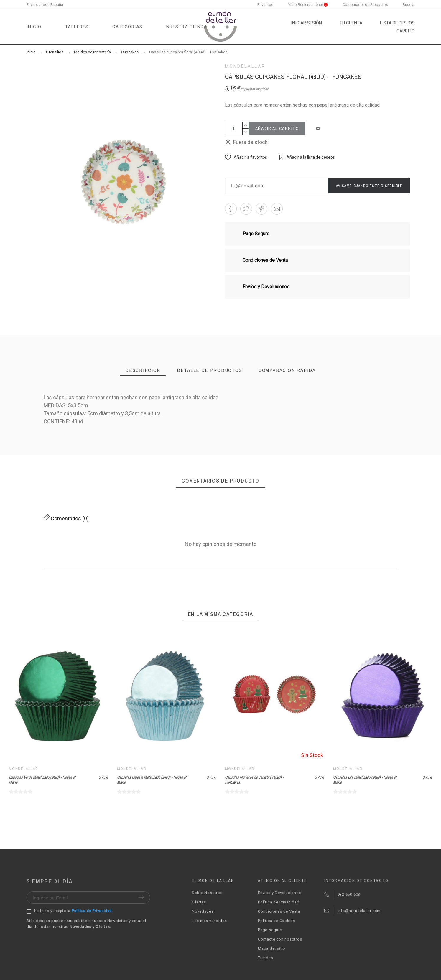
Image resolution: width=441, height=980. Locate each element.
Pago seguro (270, 930)
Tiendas (265, 958)
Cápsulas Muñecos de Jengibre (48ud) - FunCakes (254, 780)
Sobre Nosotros (207, 893)
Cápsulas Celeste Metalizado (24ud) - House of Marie (152, 780)
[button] (319, 128)
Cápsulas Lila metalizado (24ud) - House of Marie (365, 780)
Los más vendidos (209, 921)
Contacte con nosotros (280, 939)
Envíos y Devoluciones (279, 893)
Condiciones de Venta (279, 911)
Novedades (203, 911)
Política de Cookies (277, 921)
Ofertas (199, 902)
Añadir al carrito (277, 128)
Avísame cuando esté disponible (369, 186)
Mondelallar (245, 66)
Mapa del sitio (272, 948)
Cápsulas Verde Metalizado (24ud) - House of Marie (42, 780)
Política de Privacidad (279, 902)
